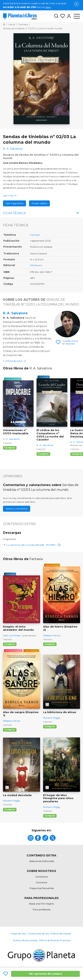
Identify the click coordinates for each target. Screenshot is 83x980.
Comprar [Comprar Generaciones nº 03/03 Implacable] (10, 448)
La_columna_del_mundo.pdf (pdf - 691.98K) (33, 545)
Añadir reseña (39, 203)
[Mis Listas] (62, 16)
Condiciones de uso (38, 934)
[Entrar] (68, 16)
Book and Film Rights (42, 904)
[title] (31, 838)
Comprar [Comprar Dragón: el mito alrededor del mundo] (10, 644)
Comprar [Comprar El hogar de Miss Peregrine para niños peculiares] (50, 816)
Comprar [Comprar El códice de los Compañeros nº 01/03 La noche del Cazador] (43, 454)
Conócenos (42, 877)
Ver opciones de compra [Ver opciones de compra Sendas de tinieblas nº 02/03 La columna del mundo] (45, 974)
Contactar (42, 882)
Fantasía (35, 235)
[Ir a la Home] (4, 24)
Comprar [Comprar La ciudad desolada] (10, 810)
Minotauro (36, 265)
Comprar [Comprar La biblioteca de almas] (50, 727)
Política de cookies (61, 934)
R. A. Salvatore (15, 313)
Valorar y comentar (17, 509)
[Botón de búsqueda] (56, 16)
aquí (48, 7)
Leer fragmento (14, 203)
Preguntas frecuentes (42, 888)
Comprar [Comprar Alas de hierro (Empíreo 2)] (50, 644)
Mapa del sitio (18, 934)
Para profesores (42, 909)
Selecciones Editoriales (42, 861)
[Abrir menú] (77, 16)
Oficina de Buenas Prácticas (54, 940)
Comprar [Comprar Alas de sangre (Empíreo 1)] (10, 730)
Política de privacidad (25, 940)
